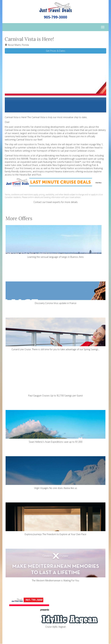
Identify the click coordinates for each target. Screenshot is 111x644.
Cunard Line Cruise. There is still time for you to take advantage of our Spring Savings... (56, 334)
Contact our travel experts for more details (56, 202)
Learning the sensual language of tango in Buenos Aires (56, 242)
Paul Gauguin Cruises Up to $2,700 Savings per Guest (56, 380)
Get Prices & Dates (56, 51)
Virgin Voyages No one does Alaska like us (56, 473)
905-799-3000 (56, 17)
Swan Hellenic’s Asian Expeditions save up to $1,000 (56, 427)
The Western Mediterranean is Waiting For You (56, 565)
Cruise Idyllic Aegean (56, 612)
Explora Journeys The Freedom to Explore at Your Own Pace (56, 519)
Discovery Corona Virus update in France (56, 288)
